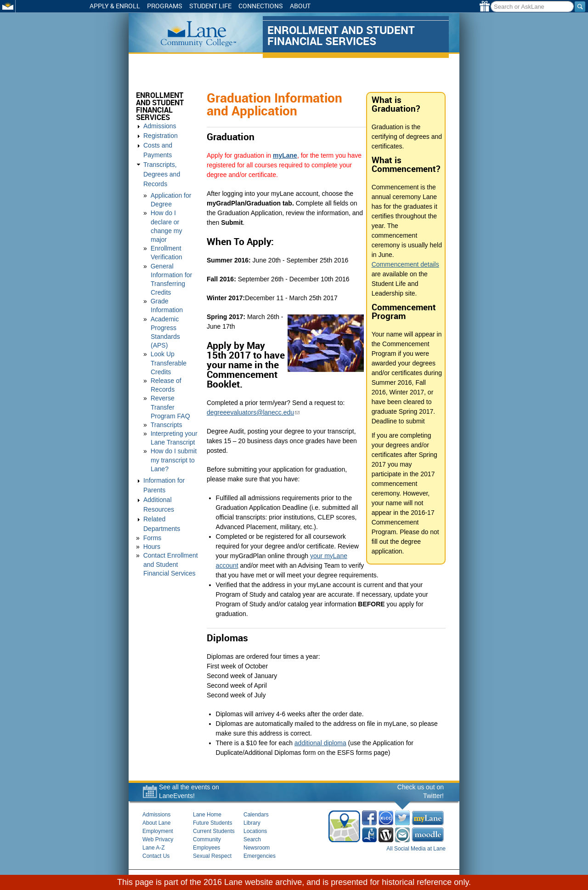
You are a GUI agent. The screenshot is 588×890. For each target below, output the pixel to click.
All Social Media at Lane (416, 849)
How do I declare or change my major (175, 202)
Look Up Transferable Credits (169, 326)
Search (252, 839)
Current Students (214, 831)
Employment (158, 831)
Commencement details (406, 264)
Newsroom (257, 848)
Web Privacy (158, 839)
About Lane (156, 823)
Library (252, 823)
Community (207, 839)
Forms (153, 501)
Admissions (160, 126)
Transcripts (167, 388)
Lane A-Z (154, 848)
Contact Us (156, 856)
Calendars (256, 815)
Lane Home (207, 815)
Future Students (212, 823)
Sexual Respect (212, 856)
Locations (255, 831)
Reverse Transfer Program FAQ (170, 370)
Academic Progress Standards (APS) (175, 299)
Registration (161, 136)
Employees (206, 848)
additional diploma (322, 743)
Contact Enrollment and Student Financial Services (171, 527)
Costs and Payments (173, 145)
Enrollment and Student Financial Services (168, 106)
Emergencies (260, 856)
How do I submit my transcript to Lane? (174, 423)
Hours (152, 510)
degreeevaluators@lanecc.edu (254, 412)
